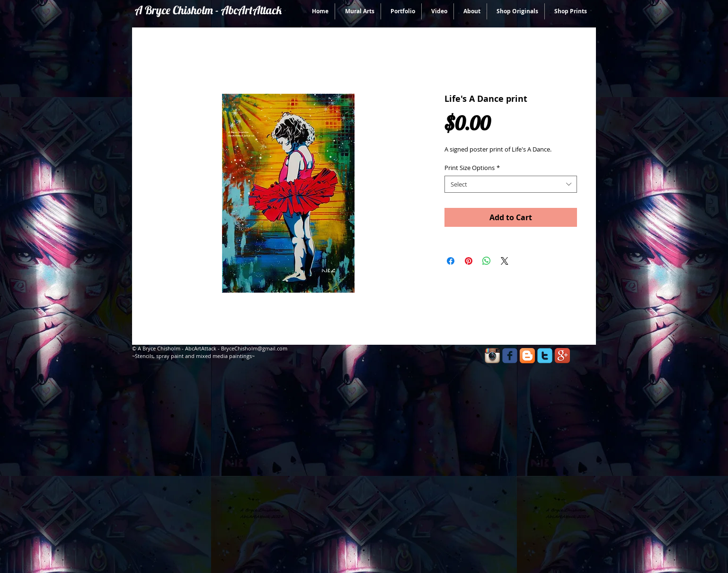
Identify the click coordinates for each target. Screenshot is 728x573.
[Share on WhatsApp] (487, 261)
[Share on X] (505, 261)
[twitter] (545, 356)
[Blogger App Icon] (527, 356)
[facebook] (510, 356)
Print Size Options (472, 168)
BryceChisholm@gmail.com (254, 348)
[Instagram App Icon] (492, 356)
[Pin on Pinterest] (469, 261)
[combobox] (511, 184)
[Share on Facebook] (451, 261)
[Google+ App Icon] (562, 356)
